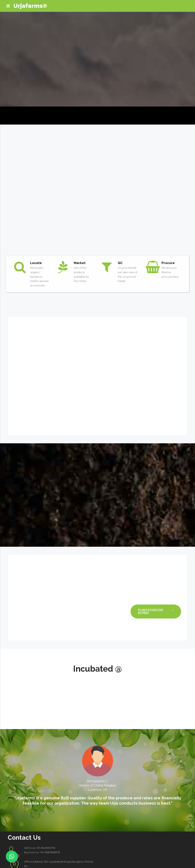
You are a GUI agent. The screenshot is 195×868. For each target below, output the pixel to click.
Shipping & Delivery (178, 861)
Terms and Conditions (136, 856)
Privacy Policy (159, 856)
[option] (97, 743)
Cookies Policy (178, 856)
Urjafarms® (30, 6)
